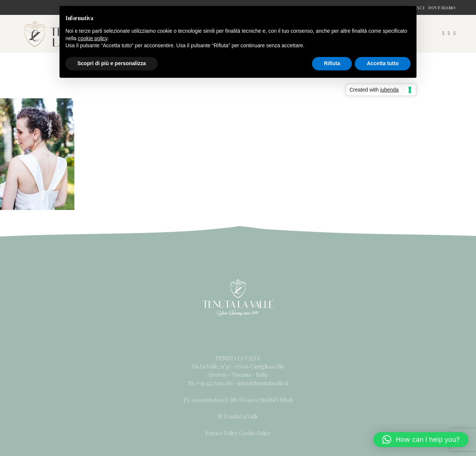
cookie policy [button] (92, 38)
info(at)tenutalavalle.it (263, 383)
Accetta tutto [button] (383, 63)
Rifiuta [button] (332, 63)
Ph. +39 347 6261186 (211, 383)
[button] (421, 440)
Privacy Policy (222, 433)
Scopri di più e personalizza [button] (112, 63)
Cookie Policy (255, 433)
